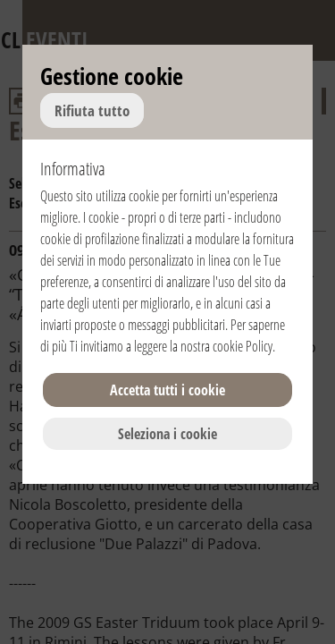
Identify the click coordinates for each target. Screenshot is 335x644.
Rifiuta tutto (92, 110)
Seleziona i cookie (167, 434)
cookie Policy (243, 346)
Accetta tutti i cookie (167, 390)
